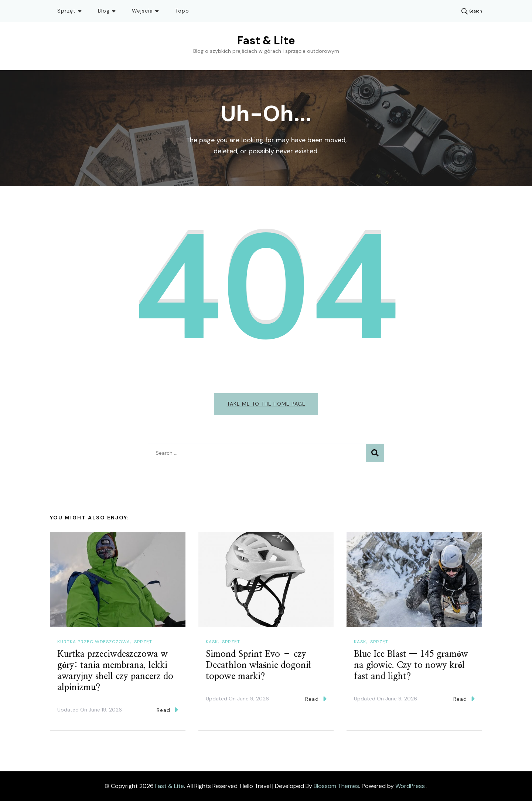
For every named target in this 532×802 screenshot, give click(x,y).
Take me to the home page (266, 404)
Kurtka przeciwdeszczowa (94, 643)
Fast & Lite (266, 40)
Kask (212, 643)
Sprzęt (66, 11)
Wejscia (142, 11)
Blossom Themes (336, 787)
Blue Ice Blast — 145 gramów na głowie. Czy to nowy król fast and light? (411, 666)
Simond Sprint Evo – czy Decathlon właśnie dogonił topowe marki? (258, 666)
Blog (104, 11)
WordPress (410, 787)
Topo (182, 11)
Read (167, 711)
